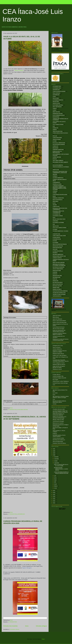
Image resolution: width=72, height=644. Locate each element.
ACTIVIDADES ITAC (57, 214)
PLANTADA (55, 272)
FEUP (54, 126)
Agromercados (56, 226)
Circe (54, 399)
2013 (54, 499)
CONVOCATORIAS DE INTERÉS (59, 92)
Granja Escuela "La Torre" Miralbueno (61, 381)
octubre (56, 461)
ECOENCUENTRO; (57, 238)
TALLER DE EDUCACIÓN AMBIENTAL (60, 291)
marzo (56, 484)
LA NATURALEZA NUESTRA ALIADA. (60, 195)
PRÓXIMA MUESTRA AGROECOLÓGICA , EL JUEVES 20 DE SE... (61, 469)
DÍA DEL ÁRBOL (56, 98)
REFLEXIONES (56, 148)
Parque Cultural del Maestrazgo (60, 322)
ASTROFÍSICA (55, 221)
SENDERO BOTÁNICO (57, 289)
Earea (54, 395)
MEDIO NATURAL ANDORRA (59, 263)
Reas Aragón (55, 380)
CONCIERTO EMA (56, 234)
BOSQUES (55, 159)
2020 (54, 451)
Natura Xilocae (56, 317)
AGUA (54, 218)
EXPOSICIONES (56, 102)
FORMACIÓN (55, 128)
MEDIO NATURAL (56, 112)
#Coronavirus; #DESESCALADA (59, 143)
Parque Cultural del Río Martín (59, 321)
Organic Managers (27, 568)
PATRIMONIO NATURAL (58, 114)
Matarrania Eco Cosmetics (58, 423)
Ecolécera (55, 434)
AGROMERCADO (21, 514)
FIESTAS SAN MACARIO (57, 248)
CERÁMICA (55, 176)
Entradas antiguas (41, 626)
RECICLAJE (55, 136)
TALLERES (55, 205)
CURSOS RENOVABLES (57, 138)
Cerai (54, 385)
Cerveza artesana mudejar (58, 438)
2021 (54, 449)
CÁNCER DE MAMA (57, 139)
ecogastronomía (56, 207)
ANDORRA (55, 174)
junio (55, 478)
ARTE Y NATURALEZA (57, 107)
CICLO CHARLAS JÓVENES (58, 125)
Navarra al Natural (19, 70)
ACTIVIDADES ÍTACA (57, 86)
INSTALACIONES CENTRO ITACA (59, 256)
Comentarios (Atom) (14, 629)
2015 (54, 495)
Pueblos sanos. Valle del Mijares (60, 355)
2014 (54, 497)
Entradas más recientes (10, 626)
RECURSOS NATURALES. (58, 283)
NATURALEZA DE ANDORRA (59, 267)
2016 (54, 493)
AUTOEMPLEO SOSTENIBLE (58, 223)
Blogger (43, 639)
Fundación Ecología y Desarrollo (59, 378)
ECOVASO (55, 241)
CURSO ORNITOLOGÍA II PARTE (59, 236)
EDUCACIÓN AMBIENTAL (58, 165)
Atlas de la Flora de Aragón (58, 329)
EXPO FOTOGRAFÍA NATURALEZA (60, 244)
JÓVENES (55, 193)
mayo (55, 480)
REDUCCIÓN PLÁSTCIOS (58, 284)
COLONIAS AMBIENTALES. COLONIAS (60, 231)
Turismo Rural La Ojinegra (58, 421)
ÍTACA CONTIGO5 (56, 93)
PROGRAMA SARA (57, 277)
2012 (54, 501)
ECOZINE (55, 141)
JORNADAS (55, 191)
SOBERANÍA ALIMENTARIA (58, 150)
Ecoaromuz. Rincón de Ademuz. (59, 443)
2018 (54, 455)
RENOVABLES (56, 201)
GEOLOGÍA (55, 249)
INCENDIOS (55, 253)
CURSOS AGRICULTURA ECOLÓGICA (60, 133)
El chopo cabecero (57, 375)
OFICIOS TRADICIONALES (58, 269)
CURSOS (54, 110)
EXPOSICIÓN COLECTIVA (58, 246)
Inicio (27, 626)
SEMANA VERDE (56, 288)
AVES (54, 224)
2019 (54, 453)
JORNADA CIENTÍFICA (57, 258)
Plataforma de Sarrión (57, 369)
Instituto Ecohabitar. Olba (58, 376)
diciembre (57, 457)
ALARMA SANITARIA (57, 157)
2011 (54, 503)
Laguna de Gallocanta (57, 319)
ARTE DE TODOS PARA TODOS (59, 219)
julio (55, 476)
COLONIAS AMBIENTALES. (58, 178)
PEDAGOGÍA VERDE (57, 271)
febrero (56, 486)
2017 (54, 491)
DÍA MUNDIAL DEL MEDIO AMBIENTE (60, 162)
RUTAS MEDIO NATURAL (23, 410)
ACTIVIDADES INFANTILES (58, 100)
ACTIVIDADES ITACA (13, 410)
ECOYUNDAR (55, 243)
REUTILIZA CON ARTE (57, 286)
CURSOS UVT (55, 146)
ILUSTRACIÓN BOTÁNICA (58, 251)
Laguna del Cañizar (57, 316)
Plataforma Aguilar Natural (58, 354)
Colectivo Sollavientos (57, 349)
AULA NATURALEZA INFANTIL (59, 145)
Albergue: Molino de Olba (58, 420)
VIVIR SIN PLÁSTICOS (57, 296)
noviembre (57, 459)
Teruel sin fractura (57, 347)
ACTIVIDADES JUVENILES (58, 216)
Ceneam (55, 404)
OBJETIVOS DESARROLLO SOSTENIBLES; (61, 167)
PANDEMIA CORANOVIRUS (58, 198)
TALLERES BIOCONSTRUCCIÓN (59, 293)
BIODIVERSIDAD (56, 117)
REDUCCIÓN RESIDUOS (58, 200)
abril (55, 482)
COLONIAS (55, 229)
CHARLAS (55, 109)
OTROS (54, 97)
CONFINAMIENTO (56, 182)
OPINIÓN (55, 130)
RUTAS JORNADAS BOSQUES (59, 115)
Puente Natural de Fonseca (59, 327)
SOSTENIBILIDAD (56, 95)
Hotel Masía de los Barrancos (59, 440)
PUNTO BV (55, 279)
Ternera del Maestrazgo (58, 442)
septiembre (57, 463)
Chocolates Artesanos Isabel (59, 409)
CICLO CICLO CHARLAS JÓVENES (59, 228)
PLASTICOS (55, 274)
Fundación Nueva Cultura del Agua (60, 383)
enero (56, 488)
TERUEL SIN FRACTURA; (58, 131)
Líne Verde (55, 393)
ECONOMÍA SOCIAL (57, 239)
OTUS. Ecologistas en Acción (59, 363)
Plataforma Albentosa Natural (59, 365)
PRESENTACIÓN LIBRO (57, 276)
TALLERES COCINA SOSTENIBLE (59, 294)
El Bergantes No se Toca (58, 346)
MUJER (54, 196)
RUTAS (54, 203)
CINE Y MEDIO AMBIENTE (58, 161)
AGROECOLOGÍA (56, 103)
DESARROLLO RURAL (57, 184)
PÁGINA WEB (55, 281)
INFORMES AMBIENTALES (58, 255)
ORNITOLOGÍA (56, 170)
